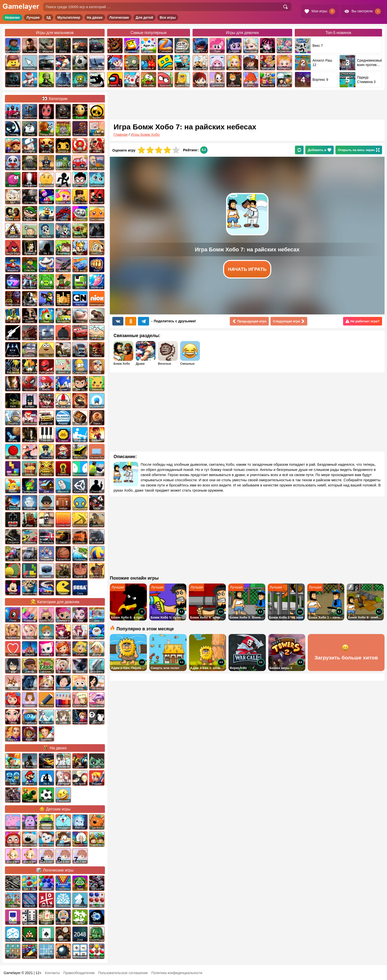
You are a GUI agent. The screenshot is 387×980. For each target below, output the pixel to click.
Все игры (168, 17)
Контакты (52, 973)
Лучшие (33, 17)
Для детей (145, 17)
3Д (49, 17)
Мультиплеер (69, 17)
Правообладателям (79, 973)
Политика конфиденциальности (177, 973)
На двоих (95, 17)
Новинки (12, 17)
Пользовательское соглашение (123, 973)
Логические (119, 17)
